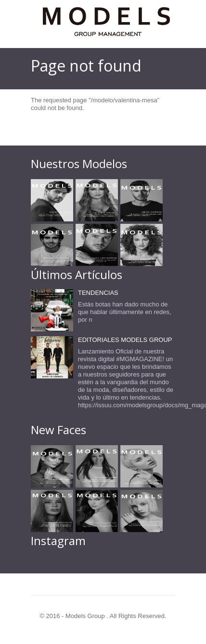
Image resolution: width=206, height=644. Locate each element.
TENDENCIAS (98, 293)
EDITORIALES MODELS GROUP (125, 340)
